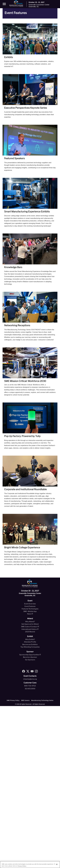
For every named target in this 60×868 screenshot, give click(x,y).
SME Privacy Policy (13, 700)
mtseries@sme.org (30, 679)
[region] (30, 865)
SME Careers (25, 700)
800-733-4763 (30, 686)
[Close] (57, 864)
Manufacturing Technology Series (42, 700)
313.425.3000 (30, 689)
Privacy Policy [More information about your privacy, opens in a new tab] (22, 866)
